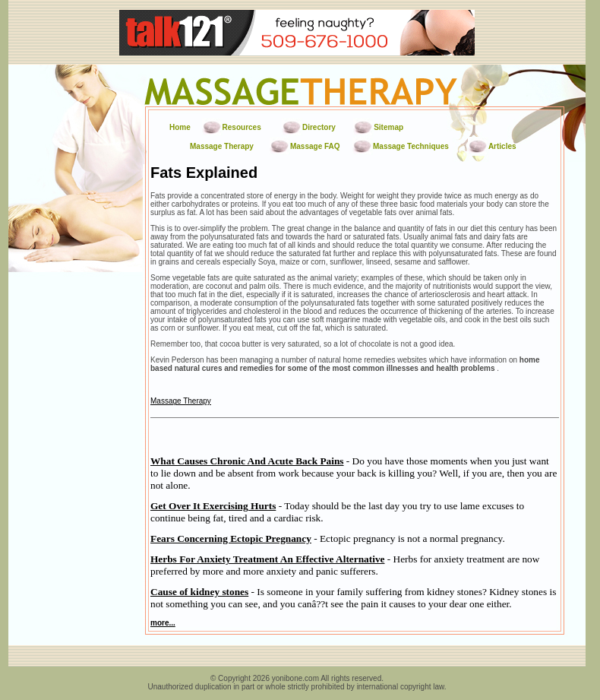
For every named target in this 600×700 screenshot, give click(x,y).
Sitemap (388, 127)
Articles (502, 146)
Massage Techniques (411, 146)
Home (180, 127)
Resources (242, 127)
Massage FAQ (315, 146)
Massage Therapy (222, 146)
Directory (319, 127)
